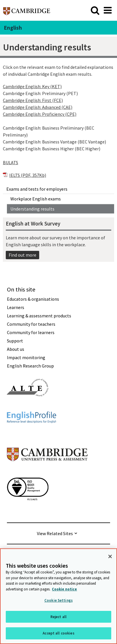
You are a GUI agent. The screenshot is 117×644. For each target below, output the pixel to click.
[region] (58, 596)
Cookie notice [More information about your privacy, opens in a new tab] (64, 589)
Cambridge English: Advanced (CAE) (38, 107)
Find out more (22, 255)
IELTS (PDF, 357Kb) (28, 175)
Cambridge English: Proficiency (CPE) (40, 114)
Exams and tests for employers (37, 189)
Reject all (58, 617)
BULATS (11, 162)
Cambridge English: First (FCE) (33, 100)
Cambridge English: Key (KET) (32, 86)
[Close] (110, 556)
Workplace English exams (36, 199)
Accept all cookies (58, 633)
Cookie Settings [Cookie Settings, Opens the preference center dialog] (58, 600)
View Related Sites (55, 533)
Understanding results (32, 209)
